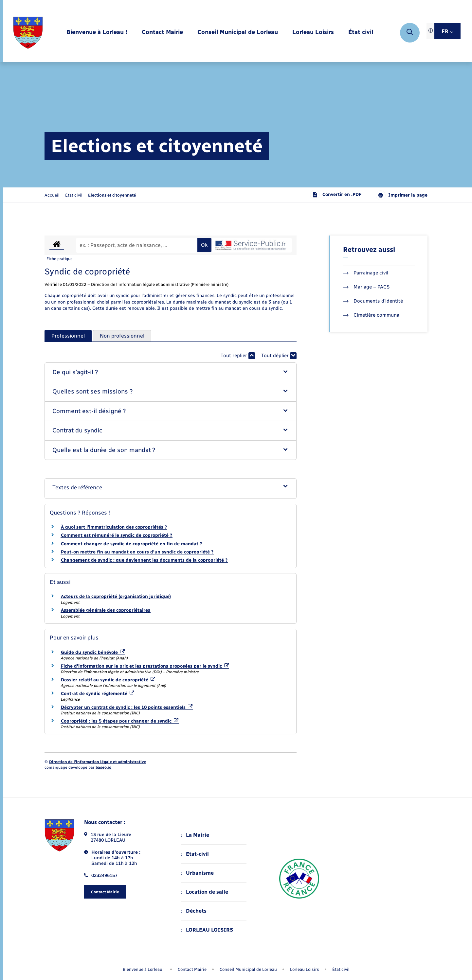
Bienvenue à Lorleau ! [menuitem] (144, 969)
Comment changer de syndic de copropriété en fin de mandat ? (131, 544)
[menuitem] (97, 33)
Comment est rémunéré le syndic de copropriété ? (117, 535)
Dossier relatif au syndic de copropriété (108, 680)
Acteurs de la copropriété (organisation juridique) (116, 596)
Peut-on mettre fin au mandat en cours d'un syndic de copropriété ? (137, 552)
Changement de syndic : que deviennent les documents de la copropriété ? (144, 560)
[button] (171, 372)
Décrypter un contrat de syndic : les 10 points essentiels (127, 707)
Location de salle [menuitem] (205, 892)
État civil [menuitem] (341, 969)
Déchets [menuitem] (194, 911)
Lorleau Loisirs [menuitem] (305, 969)
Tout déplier (279, 356)
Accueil (52, 195)
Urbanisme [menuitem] (197, 873)
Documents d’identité (373, 301)
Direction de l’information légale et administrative (98, 762)
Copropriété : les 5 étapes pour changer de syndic (120, 721)
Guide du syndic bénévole (93, 652)
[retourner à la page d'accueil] (28, 33)
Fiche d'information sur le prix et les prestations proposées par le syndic (145, 666)
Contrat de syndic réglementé (98, 694)
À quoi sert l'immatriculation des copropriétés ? (114, 527)
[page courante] (112, 195)
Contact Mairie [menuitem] (192, 969)
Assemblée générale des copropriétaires (106, 610)
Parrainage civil (366, 273)
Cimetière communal (372, 315)
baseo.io (103, 767)
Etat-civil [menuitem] (195, 854)
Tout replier (238, 356)
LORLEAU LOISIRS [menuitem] (207, 930)
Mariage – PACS (366, 287)
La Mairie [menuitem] (195, 835)
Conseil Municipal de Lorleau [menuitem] (248, 969)
